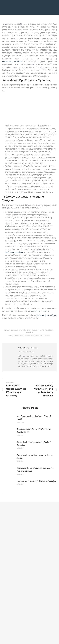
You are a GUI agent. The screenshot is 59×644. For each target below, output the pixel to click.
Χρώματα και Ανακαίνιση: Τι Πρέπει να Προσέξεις (36, 481)
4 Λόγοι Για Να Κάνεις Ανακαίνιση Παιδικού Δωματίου (34, 444)
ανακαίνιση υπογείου (12, 62)
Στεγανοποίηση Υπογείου (43, 336)
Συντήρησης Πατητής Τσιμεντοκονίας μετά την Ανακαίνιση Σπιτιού (35, 470)
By (46, 330)
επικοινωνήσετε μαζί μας (47, 315)
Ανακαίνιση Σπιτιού (18, 336)
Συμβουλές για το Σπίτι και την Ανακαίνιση (24, 330)
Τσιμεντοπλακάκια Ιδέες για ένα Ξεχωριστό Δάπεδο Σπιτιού (34, 431)
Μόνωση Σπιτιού (30, 336)
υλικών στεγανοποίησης (14, 252)
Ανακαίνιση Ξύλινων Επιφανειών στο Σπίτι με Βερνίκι (35, 457)
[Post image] (8, 420)
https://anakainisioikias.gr (26, 351)
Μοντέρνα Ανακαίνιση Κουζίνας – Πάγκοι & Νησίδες (34, 418)
